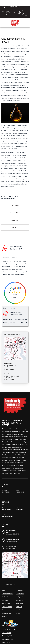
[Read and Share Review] (15, 295)
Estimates (14, 31)
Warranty (5, 613)
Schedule (21, 31)
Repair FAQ (19, 603)
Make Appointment (13, 4)
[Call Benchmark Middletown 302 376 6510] (8, 488)
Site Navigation (6, 629)
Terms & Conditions (8, 636)
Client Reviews (20, 590)
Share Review (20, 607)
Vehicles (18, 610)
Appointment (19, 587)
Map (27, 31)
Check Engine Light (8, 590)
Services (4, 607)
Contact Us (5, 594)
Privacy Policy (6, 639)
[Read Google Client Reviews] (25, 13)
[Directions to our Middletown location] (15, 529)
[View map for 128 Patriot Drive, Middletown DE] (16, 363)
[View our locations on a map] (15, 562)
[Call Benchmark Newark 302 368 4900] (22, 489)
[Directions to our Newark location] (15, 537)
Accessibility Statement (9, 633)
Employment (19, 594)
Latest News (19, 600)
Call (8, 31)
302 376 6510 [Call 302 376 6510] (10, 366)
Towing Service (6, 610)
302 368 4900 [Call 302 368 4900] (10, 377)
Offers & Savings (7, 603)
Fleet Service (19, 597)
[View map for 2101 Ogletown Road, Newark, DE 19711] (16, 374)
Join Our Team (6, 600)
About (4, 587)
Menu (4, 31)
